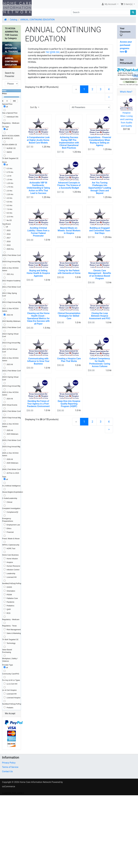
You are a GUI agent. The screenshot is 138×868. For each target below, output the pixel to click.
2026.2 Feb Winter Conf (11, 469)
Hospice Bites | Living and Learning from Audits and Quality (126, 119)
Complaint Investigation (11, 508)
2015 (9, 230)
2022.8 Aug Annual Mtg (11, 343)
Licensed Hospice (14, 698)
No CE (9, 220)
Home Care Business (10, 555)
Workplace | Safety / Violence (10, 660)
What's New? (126, 92)
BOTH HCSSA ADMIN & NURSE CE (11, 137)
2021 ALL (10, 274)
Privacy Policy (9, 763)
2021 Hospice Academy (11, 281)
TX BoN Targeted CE (10, 158)
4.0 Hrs (9, 198)
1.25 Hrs (10, 183)
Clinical (9, 502)
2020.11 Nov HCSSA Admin (10, 269)
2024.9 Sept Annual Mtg (11, 418)
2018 (9, 241)
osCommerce (9, 786)
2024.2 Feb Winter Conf (11, 411)
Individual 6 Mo (13, 117)
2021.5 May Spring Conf (9, 294)
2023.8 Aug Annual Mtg (11, 386)
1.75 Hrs (10, 187)
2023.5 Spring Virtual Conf (10, 378)
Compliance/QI (12, 512)
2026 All (10, 459)
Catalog (14, 20)
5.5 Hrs (9, 202)
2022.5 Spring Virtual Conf (10, 335)
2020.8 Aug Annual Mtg (11, 262)
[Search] (101, 12)
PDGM (9, 595)
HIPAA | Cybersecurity (11, 545)
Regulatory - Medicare (11, 123)
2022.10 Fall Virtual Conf (10, 350)
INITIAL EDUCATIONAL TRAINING (11, 48)
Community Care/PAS (11, 674)
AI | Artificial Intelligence (11, 486)
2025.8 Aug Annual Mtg (11, 447)
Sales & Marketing (14, 633)
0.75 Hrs (10, 172)
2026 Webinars (13, 463)
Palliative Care (12, 598)
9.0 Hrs (9, 213)
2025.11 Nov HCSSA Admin (10, 454)
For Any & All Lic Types (11, 680)
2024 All (10, 399)
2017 (9, 238)
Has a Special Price (10, 113)
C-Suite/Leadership (10, 498)
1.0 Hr (9, 176)
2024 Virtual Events (10, 405)
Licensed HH (12, 577)
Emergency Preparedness (8, 520)
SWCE (9, 152)
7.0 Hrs (9, 209)
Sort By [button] (34, 107)
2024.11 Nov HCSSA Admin (10, 425)
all (7, 107)
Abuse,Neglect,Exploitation (13, 492)
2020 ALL (10, 249)
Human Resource (13, 566)
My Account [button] (109, 4)
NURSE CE (11, 148)
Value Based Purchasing (7, 651)
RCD (9, 613)
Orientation (11, 591)
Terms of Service (10, 767)
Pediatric (10, 708)
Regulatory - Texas (9, 626)
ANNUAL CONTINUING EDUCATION (37, 20)
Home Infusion (12, 559)
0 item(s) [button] (127, 4)
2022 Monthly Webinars (11, 321)
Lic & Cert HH (12, 684)
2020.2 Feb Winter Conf (11, 255)
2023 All (10, 364)
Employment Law (13, 525)
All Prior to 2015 (13, 473)
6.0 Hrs (9, 205)
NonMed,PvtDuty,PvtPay (12, 583)
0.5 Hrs (9, 168)
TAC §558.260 (53, 52)
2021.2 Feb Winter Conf (11, 287)
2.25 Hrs (10, 194)
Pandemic (11, 602)
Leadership (11, 573)
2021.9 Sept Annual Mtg (11, 302)
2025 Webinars (13, 434)
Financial (10, 532)
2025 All (10, 430)
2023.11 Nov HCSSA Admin (10, 394)
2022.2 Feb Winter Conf (11, 327)
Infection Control (13, 570)
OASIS (9, 587)
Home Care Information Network (35, 782)
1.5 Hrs (9, 180)
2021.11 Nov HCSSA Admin (10, 310)
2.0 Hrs (9, 191)
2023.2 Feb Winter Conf (11, 371)
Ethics (9, 528)
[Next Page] (109, 97)
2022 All (10, 315)
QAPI (9, 609)
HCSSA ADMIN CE (10, 145)
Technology (11, 643)
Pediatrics (10, 606)
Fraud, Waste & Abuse (11, 539)
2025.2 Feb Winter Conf (11, 440)
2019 (9, 245)
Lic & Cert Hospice (9, 690)
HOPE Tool (11, 548)
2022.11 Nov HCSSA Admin (10, 359)
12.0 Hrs (10, 217)
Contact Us (7, 771)
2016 (9, 234)
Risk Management (14, 630)
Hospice (10, 562)
